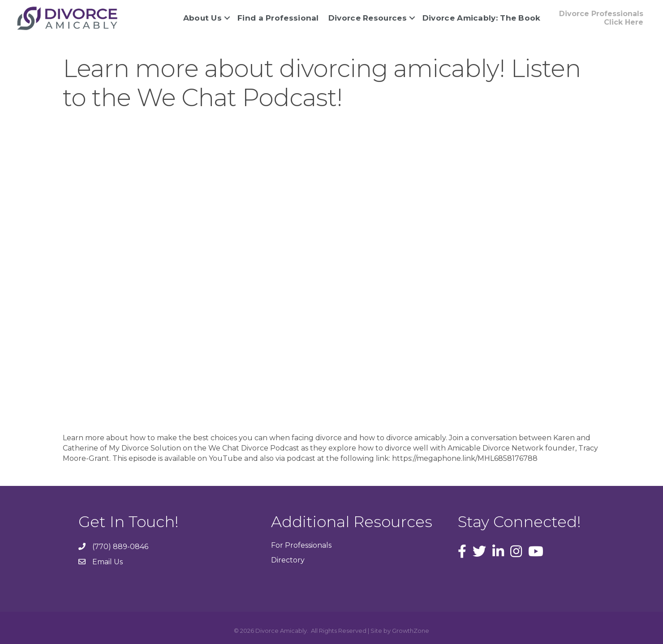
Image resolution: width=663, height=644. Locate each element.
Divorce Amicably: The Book (482, 18)
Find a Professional (278, 18)
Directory (288, 560)
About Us (202, 18)
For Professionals (301, 545)
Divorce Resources (368, 18)
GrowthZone (411, 631)
